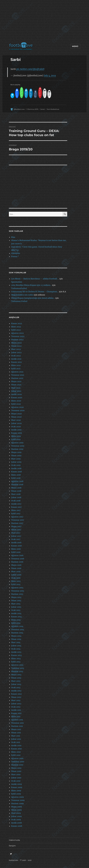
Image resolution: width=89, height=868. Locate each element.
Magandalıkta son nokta (22, 295)
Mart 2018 (16, 494)
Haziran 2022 (17, 340)
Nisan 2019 (16, 456)
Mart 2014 (16, 642)
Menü (75, 46)
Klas (13, 237)
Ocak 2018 (16, 501)
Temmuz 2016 (18, 559)
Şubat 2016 (16, 575)
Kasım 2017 (16, 507)
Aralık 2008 (16, 823)
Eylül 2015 (16, 584)
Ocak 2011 (16, 742)
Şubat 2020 (16, 423)
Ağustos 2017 (17, 517)
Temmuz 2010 (18, 762)
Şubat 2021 (16, 391)
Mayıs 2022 (16, 343)
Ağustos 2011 (17, 720)
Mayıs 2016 (16, 565)
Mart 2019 (16, 459)
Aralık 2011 (16, 710)
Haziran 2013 (17, 671)
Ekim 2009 (16, 791)
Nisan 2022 (16, 346)
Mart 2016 (16, 571)
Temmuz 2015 (18, 591)
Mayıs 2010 (16, 768)
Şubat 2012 (16, 704)
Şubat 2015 (16, 607)
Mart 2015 (16, 604)
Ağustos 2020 (17, 407)
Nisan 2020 (16, 417)
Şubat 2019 (16, 462)
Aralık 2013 (16, 652)
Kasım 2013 (16, 655)
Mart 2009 (16, 813)
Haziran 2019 (17, 449)
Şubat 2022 (16, 352)
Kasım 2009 (17, 787)
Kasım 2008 (17, 826)
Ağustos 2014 (17, 626)
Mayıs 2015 (16, 597)
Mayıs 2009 (17, 807)
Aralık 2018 (16, 468)
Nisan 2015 (16, 600)
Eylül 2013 (16, 662)
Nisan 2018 (16, 491)
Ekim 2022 (16, 327)
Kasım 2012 (16, 694)
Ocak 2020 (16, 427)
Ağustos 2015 (17, 588)
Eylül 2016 (16, 552)
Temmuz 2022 (18, 336)
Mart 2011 (16, 736)
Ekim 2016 (16, 549)
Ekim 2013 (16, 658)
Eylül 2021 (16, 369)
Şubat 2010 (16, 778)
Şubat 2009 (16, 816)
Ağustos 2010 (17, 758)
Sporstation (17, 282)
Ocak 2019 (16, 465)
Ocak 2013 (16, 687)
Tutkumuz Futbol (19, 301)
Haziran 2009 (17, 803)
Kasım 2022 (17, 323)
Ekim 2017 (16, 510)
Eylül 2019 (16, 439)
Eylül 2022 (16, 330)
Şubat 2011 (16, 739)
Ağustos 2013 (17, 665)
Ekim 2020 (16, 401)
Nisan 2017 (16, 530)
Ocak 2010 (16, 781)
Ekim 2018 (16, 475)
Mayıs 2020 (16, 414)
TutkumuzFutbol (19, 288)
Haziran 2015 (17, 594)
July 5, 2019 (50, 75)
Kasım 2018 (16, 472)
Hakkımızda (14, 840)
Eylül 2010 (16, 755)
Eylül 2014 (16, 623)
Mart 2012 (16, 700)
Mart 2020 (16, 420)
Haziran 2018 (17, 485)
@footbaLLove (19, 109)
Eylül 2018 (16, 478)
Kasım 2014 (16, 617)
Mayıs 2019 (16, 452)
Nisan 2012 (16, 697)
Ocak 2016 (16, 578)
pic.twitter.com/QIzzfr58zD (30, 69)
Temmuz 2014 (18, 629)
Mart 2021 (16, 388)
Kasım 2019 (17, 433)
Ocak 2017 (16, 539)
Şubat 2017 (16, 536)
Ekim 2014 (16, 620)
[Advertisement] (45, 22)
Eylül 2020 (16, 404)
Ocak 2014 (16, 649)
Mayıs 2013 (16, 675)
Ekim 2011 (16, 716)
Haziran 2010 (17, 765)
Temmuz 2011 (17, 723)
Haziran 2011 (17, 726)
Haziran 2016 (17, 562)
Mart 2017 (16, 533)
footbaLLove (13, 860)
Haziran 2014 (17, 633)
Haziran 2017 (17, 523)
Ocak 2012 (16, 707)
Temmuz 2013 (18, 668)
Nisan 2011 (16, 733)
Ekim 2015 (16, 581)
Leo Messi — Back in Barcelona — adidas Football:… (35, 279)
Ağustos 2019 (17, 443)
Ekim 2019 (16, 436)
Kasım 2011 (16, 713)
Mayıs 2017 (16, 526)
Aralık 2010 (16, 745)
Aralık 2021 (16, 359)
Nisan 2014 (16, 639)
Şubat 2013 (16, 684)
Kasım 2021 (16, 362)
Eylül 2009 (16, 794)
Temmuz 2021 (18, 375)
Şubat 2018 (16, 497)
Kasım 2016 (17, 546)
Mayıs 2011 (16, 729)
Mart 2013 (16, 681)
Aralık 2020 (16, 394)
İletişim (12, 846)
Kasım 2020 (17, 398)
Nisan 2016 (16, 568)
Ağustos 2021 (17, 372)
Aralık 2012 (16, 691)
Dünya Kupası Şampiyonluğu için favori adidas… (33, 298)
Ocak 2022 (16, 356)
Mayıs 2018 (16, 488)
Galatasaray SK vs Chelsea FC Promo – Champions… (35, 292)
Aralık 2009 (17, 784)
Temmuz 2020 (18, 410)
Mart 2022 (16, 349)
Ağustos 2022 (17, 333)
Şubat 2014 (16, 646)
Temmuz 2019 (18, 446)
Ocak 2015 (16, 610)
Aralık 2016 (16, 542)
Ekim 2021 (16, 365)
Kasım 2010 (16, 749)
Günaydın (16, 253)
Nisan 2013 (16, 678)
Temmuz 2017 (18, 520)
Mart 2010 (16, 774)
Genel (43, 109)
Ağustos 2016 (17, 555)
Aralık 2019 (16, 430)
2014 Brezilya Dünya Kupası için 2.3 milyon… (31, 285)
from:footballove (53, 109)
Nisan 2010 (16, 771)
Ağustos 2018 (17, 481)
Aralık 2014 (16, 613)
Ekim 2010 (16, 752)
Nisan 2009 (16, 810)
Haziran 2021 (17, 378)
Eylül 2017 (16, 514)
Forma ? (15, 256)
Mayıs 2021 (16, 381)
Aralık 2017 (16, 504)
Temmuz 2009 (18, 800)
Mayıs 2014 (16, 636)
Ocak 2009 (16, 820)
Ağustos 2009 (17, 797)
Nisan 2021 (16, 385)
